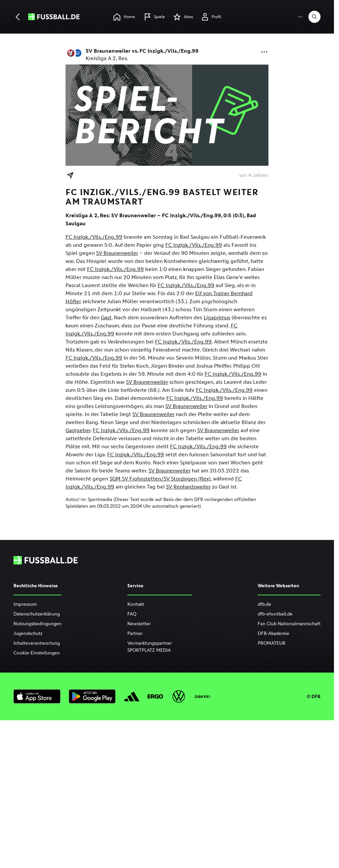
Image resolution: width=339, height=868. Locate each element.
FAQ (132, 614)
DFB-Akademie (273, 633)
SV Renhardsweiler (188, 487)
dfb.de (264, 604)
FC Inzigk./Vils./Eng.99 (94, 237)
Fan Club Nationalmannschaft (289, 624)
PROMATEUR (272, 643)
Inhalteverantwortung (37, 643)
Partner (135, 633)
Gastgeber (78, 430)
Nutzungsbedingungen (37, 624)
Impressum (25, 604)
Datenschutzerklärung (37, 614)
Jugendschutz (28, 633)
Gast (106, 317)
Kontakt (136, 604)
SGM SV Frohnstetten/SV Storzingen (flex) (160, 479)
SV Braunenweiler (117, 253)
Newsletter (139, 624)
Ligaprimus (217, 317)
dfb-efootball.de (275, 614)
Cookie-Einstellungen (37, 653)
